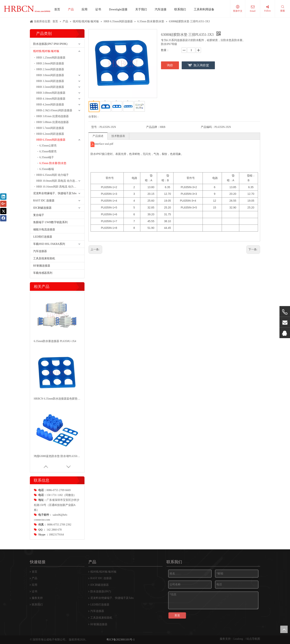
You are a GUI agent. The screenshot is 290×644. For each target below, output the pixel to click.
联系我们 (180, 9)
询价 (170, 65)
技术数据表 (118, 136)
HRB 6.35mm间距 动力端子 (52, 175)
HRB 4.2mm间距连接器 (50, 105)
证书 (98, 9)
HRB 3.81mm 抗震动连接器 (52, 116)
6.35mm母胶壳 (48, 151)
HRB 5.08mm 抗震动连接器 (52, 122)
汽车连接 (161, 9)
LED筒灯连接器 (43, 237)
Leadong (238, 639)
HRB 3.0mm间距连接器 (50, 75)
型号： (95, 127)
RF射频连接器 (42, 266)
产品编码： (208, 127)
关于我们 (141, 9)
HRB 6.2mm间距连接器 (50, 134)
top (284, 629)
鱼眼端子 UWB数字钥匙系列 (50, 222)
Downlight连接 (118, 9)
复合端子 (39, 215)
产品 (71, 9)
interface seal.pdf (104, 144)
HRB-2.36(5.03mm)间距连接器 (54, 110)
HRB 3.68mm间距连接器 (51, 93)
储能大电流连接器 (44, 229)
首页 (57, 9)
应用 (85, 9)
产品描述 (98, 136)
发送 (177, 615)
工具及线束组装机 (44, 258)
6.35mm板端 (47, 169)
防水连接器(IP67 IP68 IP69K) (50, 44)
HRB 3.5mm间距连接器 (50, 87)
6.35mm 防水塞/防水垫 (53, 163)
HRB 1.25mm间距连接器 (51, 58)
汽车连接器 (40, 251)
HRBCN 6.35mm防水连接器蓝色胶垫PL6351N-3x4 (57, 399)
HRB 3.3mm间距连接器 (50, 81)
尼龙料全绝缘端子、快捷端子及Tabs (55, 193)
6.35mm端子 (47, 157)
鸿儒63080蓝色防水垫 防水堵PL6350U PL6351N (57, 456)
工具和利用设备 (204, 9)
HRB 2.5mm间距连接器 (50, 69)
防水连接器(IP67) (101, 591)
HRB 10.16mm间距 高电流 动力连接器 (59, 187)
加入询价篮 (201, 65)
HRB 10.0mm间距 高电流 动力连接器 (58, 181)
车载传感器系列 (43, 273)
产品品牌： (153, 127)
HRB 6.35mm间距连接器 (51, 140)
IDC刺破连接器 (42, 208)
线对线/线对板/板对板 (46, 51)
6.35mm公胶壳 (48, 146)
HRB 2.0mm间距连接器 (50, 63)
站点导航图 (253, 639)
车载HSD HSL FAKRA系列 (49, 244)
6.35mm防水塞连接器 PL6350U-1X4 (55, 341)
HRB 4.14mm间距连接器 (51, 99)
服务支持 (37, 598)
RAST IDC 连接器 (44, 201)
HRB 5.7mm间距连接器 (50, 128)
